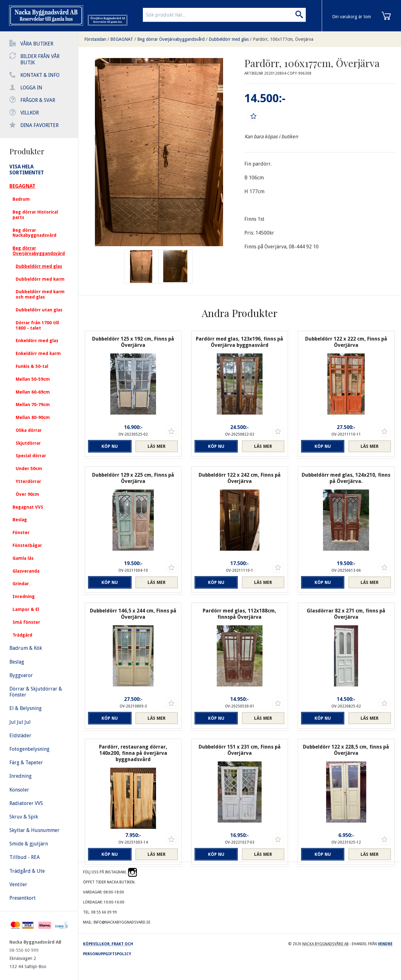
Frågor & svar (38, 100)
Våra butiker (37, 44)
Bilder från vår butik (40, 59)
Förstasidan (95, 39)
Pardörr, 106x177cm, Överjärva (283, 39)
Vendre (385, 944)
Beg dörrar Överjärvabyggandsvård (171, 39)
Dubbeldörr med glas (229, 39)
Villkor (30, 113)
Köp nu (110, 446)
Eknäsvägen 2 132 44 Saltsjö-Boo (28, 962)
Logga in (31, 88)
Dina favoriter (39, 125)
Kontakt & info (40, 75)
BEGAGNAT (122, 39)
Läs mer (156, 446)
